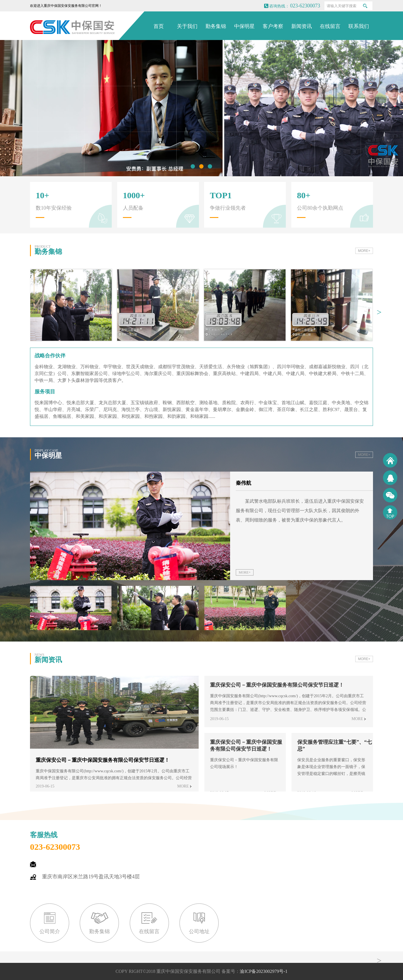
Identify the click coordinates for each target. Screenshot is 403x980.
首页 (159, 26)
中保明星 (244, 26)
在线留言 (330, 26)
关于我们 (187, 26)
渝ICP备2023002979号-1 (264, 971)
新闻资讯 (302, 26)
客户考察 (273, 26)
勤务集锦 (216, 26)
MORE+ (364, 251)
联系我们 (359, 26)
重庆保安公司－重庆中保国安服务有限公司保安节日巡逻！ (277, 685)
